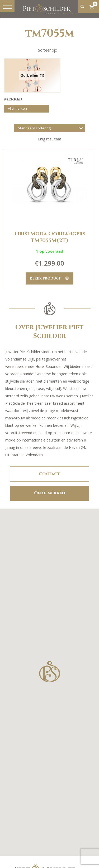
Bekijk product (49, 278)
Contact (49, 474)
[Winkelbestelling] (50, 128)
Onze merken (50, 493)
